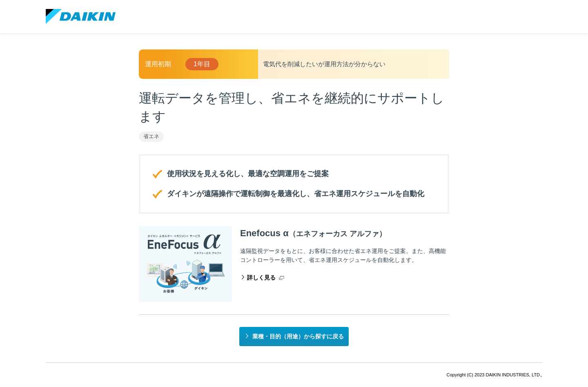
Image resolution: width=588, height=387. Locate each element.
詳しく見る (261, 277)
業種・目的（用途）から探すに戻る (298, 336)
